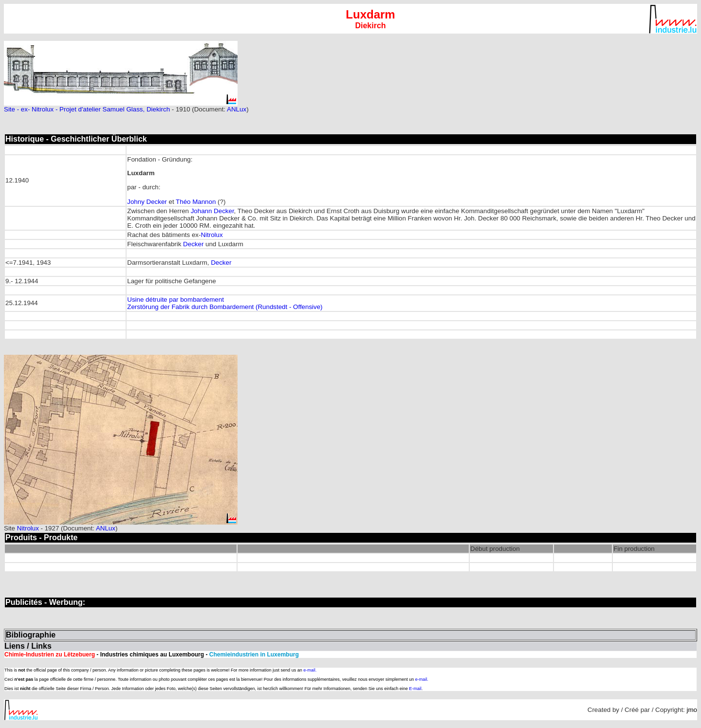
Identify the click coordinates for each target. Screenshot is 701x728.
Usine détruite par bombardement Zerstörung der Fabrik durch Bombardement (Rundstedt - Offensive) (225, 303)
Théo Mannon (196, 202)
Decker (193, 244)
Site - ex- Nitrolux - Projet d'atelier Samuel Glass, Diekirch (87, 109)
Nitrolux (212, 235)
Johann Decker (212, 211)
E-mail (415, 689)
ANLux (237, 109)
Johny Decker (147, 202)
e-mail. (310, 670)
